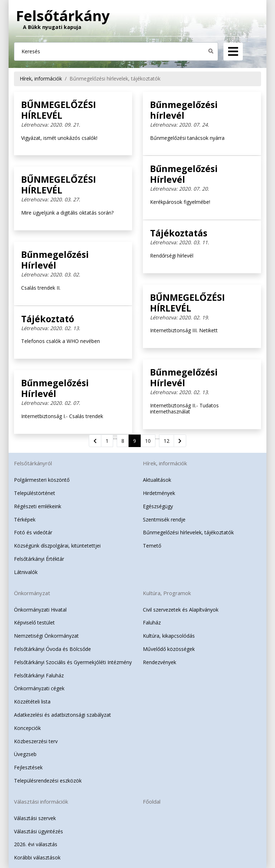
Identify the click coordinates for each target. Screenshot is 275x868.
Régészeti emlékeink (38, 506)
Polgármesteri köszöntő (42, 480)
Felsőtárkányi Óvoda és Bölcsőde (52, 649)
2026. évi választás (36, 844)
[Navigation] (233, 52)
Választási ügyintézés (38, 831)
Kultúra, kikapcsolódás (169, 636)
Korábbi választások (37, 857)
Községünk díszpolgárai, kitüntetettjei (57, 546)
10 (148, 441)
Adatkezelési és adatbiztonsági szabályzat (62, 715)
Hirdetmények (159, 493)
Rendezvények (160, 662)
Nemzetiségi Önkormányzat (46, 636)
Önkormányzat (32, 593)
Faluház (152, 622)
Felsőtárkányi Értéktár (39, 559)
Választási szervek (35, 818)
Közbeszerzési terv (36, 741)
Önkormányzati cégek (39, 688)
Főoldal (152, 801)
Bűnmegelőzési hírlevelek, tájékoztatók (115, 79)
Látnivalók (26, 572)
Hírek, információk (41, 79)
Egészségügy (158, 506)
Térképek (25, 519)
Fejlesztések (28, 767)
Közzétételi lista (32, 702)
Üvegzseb (25, 754)
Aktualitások (157, 480)
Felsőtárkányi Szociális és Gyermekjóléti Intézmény (73, 662)
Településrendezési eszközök (48, 781)
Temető (152, 546)
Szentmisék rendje (164, 519)
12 (167, 441)
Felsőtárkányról (33, 463)
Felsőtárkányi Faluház (39, 675)
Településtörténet (35, 493)
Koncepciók (27, 728)
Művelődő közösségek (169, 649)
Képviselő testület (34, 622)
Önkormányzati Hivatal (40, 610)
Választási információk (41, 801)
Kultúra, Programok (167, 593)
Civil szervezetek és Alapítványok (181, 610)
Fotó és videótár (33, 532)
